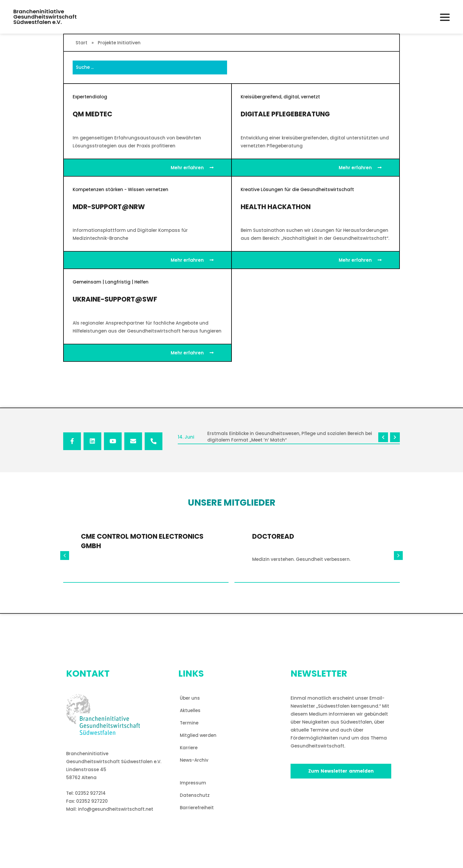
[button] (445, 17)
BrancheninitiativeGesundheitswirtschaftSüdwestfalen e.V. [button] (45, 17)
